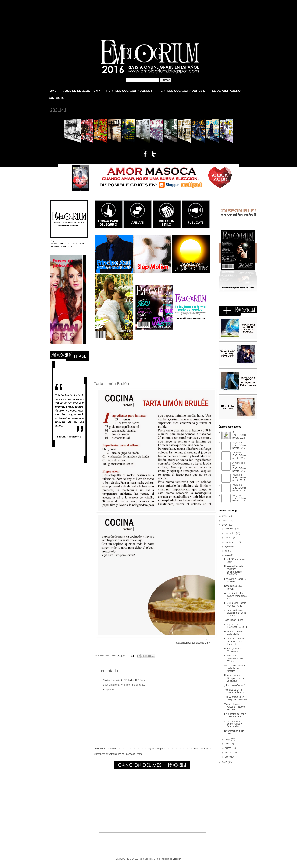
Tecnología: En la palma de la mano (235, 691)
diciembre (230, 529)
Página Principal (155, 749)
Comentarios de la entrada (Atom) (125, 754)
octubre (229, 538)
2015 (225, 521)
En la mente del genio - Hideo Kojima (235, 715)
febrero (229, 753)
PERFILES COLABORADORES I (129, 91)
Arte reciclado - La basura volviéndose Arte (235, 596)
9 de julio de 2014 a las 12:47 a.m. (128, 680)
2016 (225, 516)
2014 (225, 525)
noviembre (230, 533)
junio (228, 555)
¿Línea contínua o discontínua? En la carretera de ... (235, 613)
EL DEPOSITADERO (226, 91)
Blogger (177, 859)
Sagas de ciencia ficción (233, 587)
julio (227, 551)
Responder (109, 690)
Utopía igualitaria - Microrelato (233, 650)
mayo (228, 739)
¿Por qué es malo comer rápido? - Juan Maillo (234, 724)
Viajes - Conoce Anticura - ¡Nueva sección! (234, 707)
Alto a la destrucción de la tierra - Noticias (234, 668)
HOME (52, 91)
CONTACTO (56, 98)
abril (227, 744)
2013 (225, 762)
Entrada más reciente (106, 749)
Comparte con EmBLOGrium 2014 (236, 626)
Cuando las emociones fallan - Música (235, 658)
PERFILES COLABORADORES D (182, 91)
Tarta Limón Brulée (234, 620)
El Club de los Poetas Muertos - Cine (235, 604)
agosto (229, 546)
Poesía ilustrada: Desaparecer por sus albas (234, 678)
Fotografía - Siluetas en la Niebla (234, 633)
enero (228, 757)
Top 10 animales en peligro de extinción (235, 698)
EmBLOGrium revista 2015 (90, 16)
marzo (228, 748)
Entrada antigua (202, 749)
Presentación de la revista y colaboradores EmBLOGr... (234, 570)
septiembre (231, 542)
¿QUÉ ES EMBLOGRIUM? (81, 91)
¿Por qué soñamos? (234, 685)
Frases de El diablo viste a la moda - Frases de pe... (234, 641)
